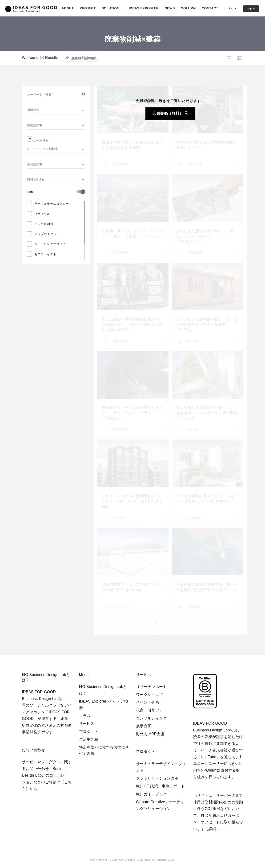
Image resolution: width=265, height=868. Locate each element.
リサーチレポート (151, 687)
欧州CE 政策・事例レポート (160, 786)
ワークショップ (149, 695)
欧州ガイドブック (151, 794)
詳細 (212, 829)
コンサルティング (151, 718)
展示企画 (144, 726)
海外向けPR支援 (150, 734)
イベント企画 (148, 702)
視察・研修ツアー (151, 710)
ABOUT (103, 8)
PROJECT (123, 8)
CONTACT (245, 8)
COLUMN (224, 8)
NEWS (205, 8)
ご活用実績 (89, 739)
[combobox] (56, 110)
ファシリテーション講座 (157, 778)
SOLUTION (146, 8)
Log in (225, 20)
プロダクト (89, 732)
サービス (87, 724)
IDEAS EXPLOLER (179, 8)
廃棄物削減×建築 (81, 71)
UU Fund (209, 757)
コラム (85, 716)
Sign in (249, 21)
